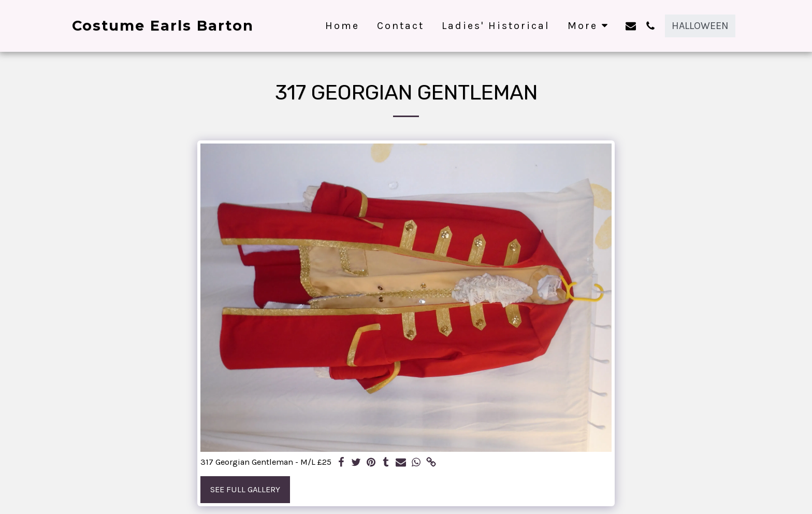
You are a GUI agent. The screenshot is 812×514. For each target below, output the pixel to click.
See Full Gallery (245, 489)
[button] (631, 26)
